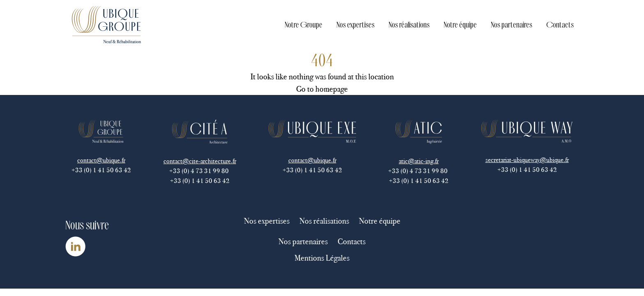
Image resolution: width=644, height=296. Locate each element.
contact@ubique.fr (101, 160)
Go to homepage (322, 89)
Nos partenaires (512, 24)
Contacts (560, 24)
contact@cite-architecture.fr (200, 161)
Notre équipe (460, 24)
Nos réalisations (409, 24)
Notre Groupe (304, 24)
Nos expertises (355, 24)
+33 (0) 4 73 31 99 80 (200, 171)
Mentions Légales (322, 258)
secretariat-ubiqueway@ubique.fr (527, 160)
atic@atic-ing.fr (419, 161)
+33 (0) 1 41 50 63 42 (101, 170)
